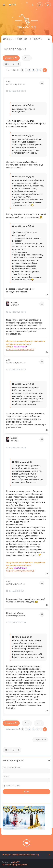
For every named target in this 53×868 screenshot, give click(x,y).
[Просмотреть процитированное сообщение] (33, 106)
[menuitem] (12, 5)
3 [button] (33, 70)
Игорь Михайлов (15, 613)
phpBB (16, 862)
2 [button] (30, 70)
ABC (8, 82)
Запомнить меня (13, 786)
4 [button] (37, 70)
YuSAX (18, 105)
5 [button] (41, 70)
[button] (22, 70)
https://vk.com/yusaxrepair (19, 350)
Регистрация (17, 761)
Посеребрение (14, 49)
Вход (5, 761)
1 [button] (26, 70)
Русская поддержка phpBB (15, 865)
